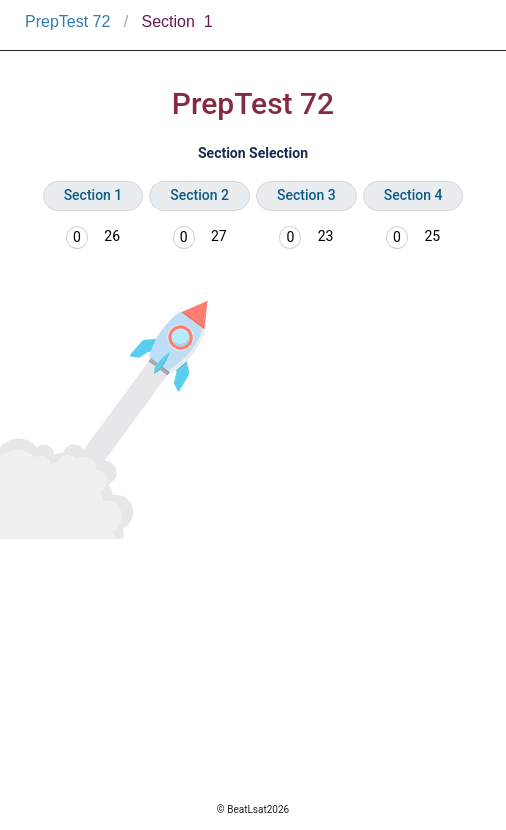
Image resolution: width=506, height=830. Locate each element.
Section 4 (413, 195)
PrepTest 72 (67, 21)
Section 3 (306, 195)
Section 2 (199, 195)
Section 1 (93, 195)
